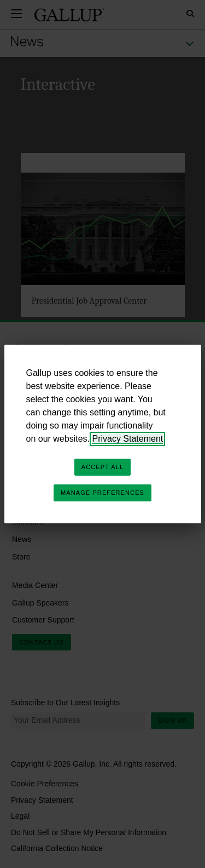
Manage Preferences (102, 493)
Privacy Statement (127, 439)
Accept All (102, 467)
